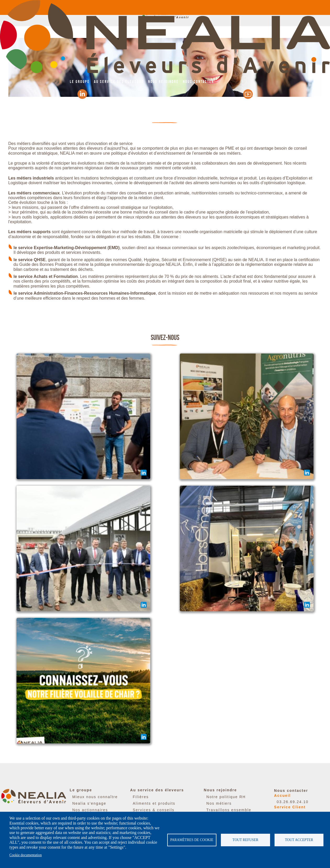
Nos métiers (219, 803)
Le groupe (80, 82)
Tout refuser (245, 840)
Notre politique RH (226, 797)
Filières (141, 797)
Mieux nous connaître (95, 797)
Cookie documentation (26, 855)
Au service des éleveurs (119, 82)
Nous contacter (198, 82)
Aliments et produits (154, 803)
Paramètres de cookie (192, 840)
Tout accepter (299, 840)
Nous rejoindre (163, 82)
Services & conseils (153, 810)
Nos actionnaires (90, 810)
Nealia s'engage (89, 803)
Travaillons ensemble (229, 810)
